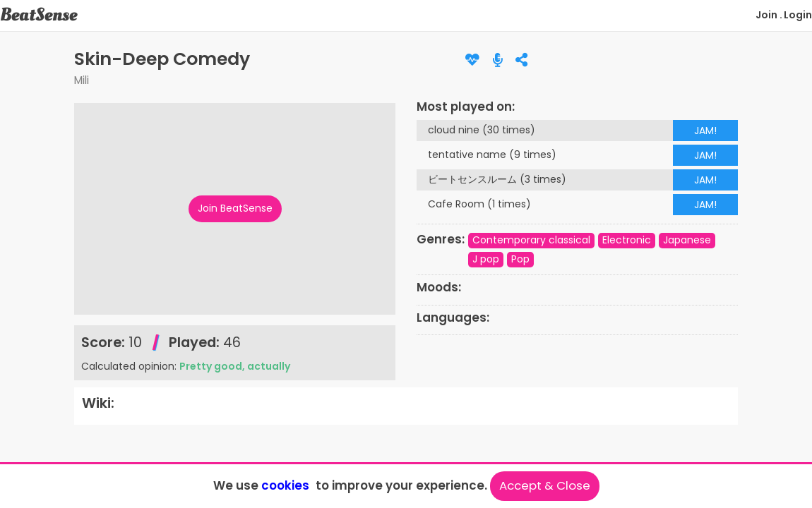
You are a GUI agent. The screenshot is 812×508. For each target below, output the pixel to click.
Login (798, 15)
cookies (285, 485)
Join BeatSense (235, 208)
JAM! (705, 131)
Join (766, 15)
